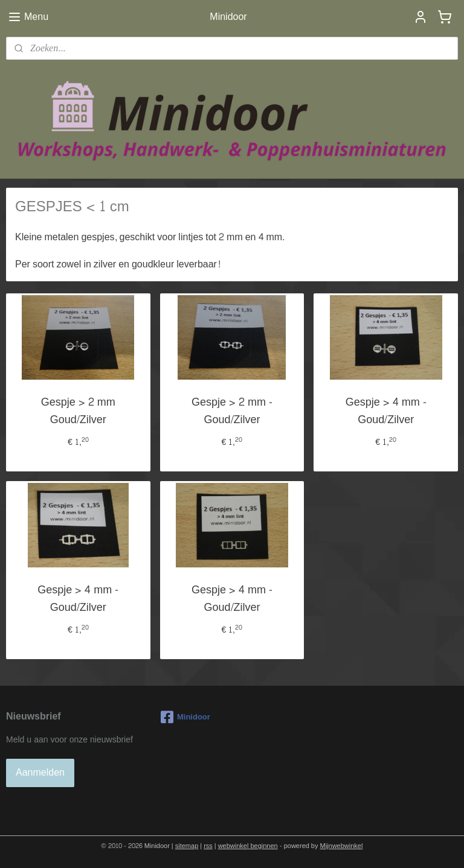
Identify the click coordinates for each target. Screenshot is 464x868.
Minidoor (185, 717)
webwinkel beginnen (248, 846)
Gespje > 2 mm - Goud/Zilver (232, 411)
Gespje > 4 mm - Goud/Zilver (386, 411)
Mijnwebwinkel (342, 846)
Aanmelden (40, 772)
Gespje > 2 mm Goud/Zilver (78, 411)
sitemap (187, 846)
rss (208, 846)
